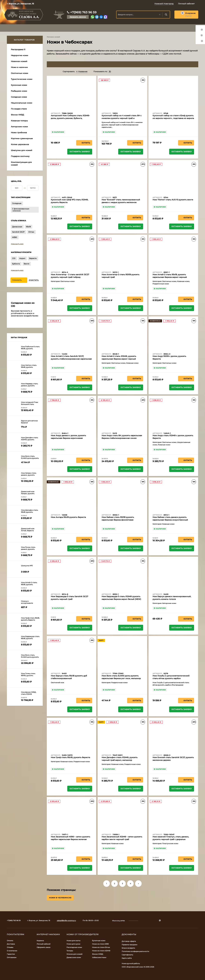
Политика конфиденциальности (135, 951)
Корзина (40, 941)
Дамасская (17, 227)
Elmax (31, 232)
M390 (15, 237)
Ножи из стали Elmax (101, 947)
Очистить (34, 280)
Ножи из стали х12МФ (101, 951)
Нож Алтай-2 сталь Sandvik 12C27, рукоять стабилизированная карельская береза (71, 359)
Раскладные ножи (74, 947)
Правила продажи (129, 945)
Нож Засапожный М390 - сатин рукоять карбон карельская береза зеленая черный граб (70, 839)
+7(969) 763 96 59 (83, 12)
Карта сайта (127, 958)
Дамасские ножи (74, 957)
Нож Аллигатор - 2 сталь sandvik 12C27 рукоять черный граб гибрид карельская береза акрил (70, 277)
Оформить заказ (43, 947)
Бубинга (16, 264)
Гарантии (11, 954)
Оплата (10, 941)
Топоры (70, 951)
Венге (26, 264)
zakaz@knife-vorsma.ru (66, 920)
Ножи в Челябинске (60, 898)
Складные (17, 203)
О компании (12, 951)
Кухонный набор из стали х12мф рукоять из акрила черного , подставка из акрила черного (173, 118)
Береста (33, 258)
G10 (14, 258)
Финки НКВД (98, 954)
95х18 (28, 227)
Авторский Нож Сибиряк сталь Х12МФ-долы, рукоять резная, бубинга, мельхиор (70, 118)
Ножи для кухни (73, 944)
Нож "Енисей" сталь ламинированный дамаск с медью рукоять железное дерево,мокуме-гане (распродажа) (121, 202)
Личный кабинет (44, 944)
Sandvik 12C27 (18, 232)
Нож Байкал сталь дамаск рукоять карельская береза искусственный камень (170, 520)
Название (82, 71)
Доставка (11, 944)
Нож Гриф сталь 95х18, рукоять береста (70, 757)
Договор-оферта (129, 941)
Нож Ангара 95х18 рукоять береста (68, 517)
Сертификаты (127, 955)
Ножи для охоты (73, 941)
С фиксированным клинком (21, 210)
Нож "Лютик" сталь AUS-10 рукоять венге (173, 200)
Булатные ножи (99, 941)
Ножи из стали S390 (100, 944)
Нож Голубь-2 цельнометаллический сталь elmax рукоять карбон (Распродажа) (171, 678)
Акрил (22, 258)
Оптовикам (12, 957)
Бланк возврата (128, 948)
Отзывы (10, 947)
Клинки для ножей (74, 954)
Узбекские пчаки (99, 957)
